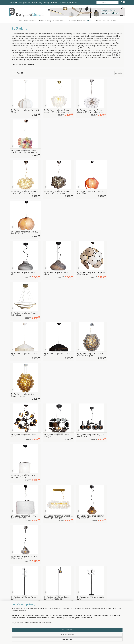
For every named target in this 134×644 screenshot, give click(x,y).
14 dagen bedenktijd (51, 2)
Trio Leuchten (84, 624)
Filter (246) (19, 73)
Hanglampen (37, 612)
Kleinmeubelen (38, 628)
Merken (91, 21)
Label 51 (82, 619)
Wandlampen (38, 619)
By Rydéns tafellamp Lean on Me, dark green (81, 508)
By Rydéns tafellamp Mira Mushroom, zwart (81, 472)
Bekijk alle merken (87, 628)
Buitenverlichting (45, 21)
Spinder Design (85, 626)
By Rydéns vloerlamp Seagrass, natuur (20, 435)
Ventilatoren (81, 21)
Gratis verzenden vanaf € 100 (70, 2)
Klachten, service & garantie (66, 619)
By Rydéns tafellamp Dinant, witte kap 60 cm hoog (80, 544)
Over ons (106, 21)
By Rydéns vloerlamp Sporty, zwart (49, 435)
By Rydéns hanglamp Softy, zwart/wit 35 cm (110, 253)
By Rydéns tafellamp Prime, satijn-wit (23, 581)
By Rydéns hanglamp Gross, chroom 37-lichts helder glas (80, 106)
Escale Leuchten (85, 614)
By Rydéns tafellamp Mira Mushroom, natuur (110, 472)
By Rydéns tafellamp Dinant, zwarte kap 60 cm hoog (110, 544)
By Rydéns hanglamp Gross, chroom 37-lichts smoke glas (51, 142)
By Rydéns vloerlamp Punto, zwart (20, 326)
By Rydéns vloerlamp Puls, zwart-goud (81, 399)
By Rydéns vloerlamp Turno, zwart (107, 362)
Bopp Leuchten (85, 612)
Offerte (99, 21)
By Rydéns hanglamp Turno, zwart (20, 253)
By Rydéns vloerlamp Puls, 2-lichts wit (52, 399)
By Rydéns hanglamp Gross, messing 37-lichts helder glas (51, 106)
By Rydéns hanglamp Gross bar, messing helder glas (52, 289)
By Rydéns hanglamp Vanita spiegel (49, 253)
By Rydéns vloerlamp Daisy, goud (81, 362)
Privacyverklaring (62, 626)
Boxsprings (72, 21)
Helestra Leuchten (86, 616)
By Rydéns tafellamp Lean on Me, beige (52, 508)
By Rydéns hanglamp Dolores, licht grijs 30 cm (109, 289)
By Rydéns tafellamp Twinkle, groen (107, 435)
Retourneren (61, 621)
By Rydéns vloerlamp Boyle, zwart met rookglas (52, 326)
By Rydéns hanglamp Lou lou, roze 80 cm (80, 143)
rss (79, 640)
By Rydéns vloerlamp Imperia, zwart (78, 326)
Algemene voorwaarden (65, 624)
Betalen (59, 614)
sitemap (75, 640)
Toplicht (82, 621)
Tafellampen (37, 621)
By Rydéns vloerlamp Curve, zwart (107, 326)
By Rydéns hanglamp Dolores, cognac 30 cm (79, 289)
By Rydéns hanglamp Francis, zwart (49, 216)
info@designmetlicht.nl (22, 617)
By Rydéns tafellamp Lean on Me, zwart (110, 508)
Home (20, 21)
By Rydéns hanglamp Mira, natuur (52, 180)
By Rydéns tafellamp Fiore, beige (23, 508)
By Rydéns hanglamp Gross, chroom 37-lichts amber (22, 142)
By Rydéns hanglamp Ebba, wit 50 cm (23, 107)
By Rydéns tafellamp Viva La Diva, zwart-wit (22, 472)
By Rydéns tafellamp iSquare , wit (20, 545)
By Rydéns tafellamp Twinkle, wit (78, 435)
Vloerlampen (37, 614)
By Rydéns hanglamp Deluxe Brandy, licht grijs (80, 216)
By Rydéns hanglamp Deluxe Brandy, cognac (108, 216)
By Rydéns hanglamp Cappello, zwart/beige (79, 180)
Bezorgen (60, 616)
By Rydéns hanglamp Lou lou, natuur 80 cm (109, 143)
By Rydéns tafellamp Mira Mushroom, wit (52, 472)
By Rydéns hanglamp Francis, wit (20, 216)
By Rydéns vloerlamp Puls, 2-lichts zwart (23, 399)
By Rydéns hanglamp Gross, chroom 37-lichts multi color (109, 106)
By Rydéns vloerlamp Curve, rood (20, 362)
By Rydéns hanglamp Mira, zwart (23, 180)
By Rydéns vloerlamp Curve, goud (49, 362)
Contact (113, 21)
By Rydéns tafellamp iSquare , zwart (49, 545)
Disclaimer (60, 628)
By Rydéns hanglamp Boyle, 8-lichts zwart (81, 253)
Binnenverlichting (31, 21)
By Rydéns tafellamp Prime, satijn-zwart (52, 581)
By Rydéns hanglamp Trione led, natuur (107, 180)
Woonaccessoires (59, 21)
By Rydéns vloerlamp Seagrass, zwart (107, 399)
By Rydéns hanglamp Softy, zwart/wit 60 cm (23, 289)
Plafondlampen (38, 616)
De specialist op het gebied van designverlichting (25, 2)
